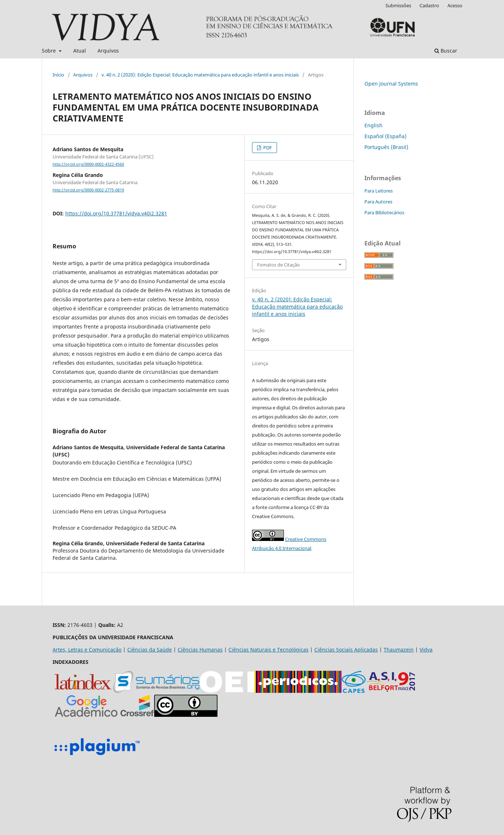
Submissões (398, 5)
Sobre (49, 51)
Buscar (446, 51)
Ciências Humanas (200, 650)
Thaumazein (399, 650)
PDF (267, 148)
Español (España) (385, 136)
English (373, 125)
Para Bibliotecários (384, 212)
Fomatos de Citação (278, 265)
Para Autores (378, 202)
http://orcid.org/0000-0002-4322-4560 (88, 164)
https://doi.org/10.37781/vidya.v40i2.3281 (116, 213)
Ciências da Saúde (150, 650)
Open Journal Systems (391, 84)
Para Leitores (379, 191)
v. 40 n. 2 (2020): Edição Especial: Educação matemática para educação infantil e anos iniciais (200, 75)
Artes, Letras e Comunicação (87, 650)
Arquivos (108, 51)
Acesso (455, 5)
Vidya (426, 650)
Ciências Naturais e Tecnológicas (268, 650)
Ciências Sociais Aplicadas (346, 650)
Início (58, 75)
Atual (80, 51)
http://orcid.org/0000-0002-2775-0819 (88, 190)
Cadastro (429, 5)
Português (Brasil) (386, 147)
